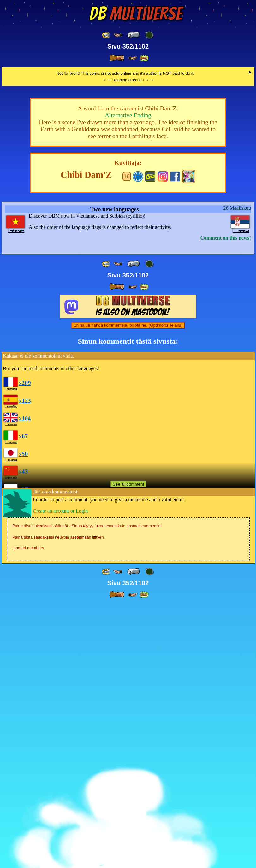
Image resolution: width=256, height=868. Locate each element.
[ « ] (134, 35)
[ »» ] (144, 58)
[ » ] (117, 58)
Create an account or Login (60, 775)
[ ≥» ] (133, 58)
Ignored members (28, 812)
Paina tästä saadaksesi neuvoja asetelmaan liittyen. (59, 801)
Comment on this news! (226, 502)
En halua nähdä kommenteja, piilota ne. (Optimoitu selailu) (128, 589)
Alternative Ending (128, 379)
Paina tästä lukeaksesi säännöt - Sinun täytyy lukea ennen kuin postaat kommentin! (87, 790)
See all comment (128, 748)
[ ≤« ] (118, 35)
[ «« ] (106, 35)
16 (127, 440)
